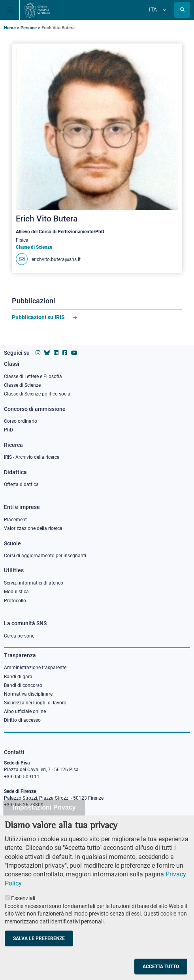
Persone (29, 28)
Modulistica (16, 592)
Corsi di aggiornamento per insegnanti (45, 556)
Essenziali (23, 912)
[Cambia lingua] (164, 10)
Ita (153, 9)
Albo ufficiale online (25, 711)
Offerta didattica (21, 484)
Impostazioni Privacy (44, 821)
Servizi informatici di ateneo (34, 583)
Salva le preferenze (39, 952)
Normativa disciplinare (28, 694)
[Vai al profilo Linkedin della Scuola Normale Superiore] (56, 353)
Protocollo (15, 601)
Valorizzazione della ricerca (33, 528)
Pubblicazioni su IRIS (38, 317)
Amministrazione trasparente (35, 668)
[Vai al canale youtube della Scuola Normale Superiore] (74, 353)
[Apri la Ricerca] (182, 10)
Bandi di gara (18, 677)
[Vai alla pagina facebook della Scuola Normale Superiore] (65, 353)
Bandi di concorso (23, 685)
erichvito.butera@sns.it (56, 259)
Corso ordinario (21, 421)
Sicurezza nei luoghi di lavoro (35, 703)
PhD (8, 430)
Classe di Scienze (22, 385)
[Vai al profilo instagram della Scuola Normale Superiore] (38, 353)
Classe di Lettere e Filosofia (33, 376)
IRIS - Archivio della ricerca (32, 457)
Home (10, 28)
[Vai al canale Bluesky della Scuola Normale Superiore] (47, 353)
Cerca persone (19, 636)
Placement (15, 520)
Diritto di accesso (22, 720)
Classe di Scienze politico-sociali (38, 394)
